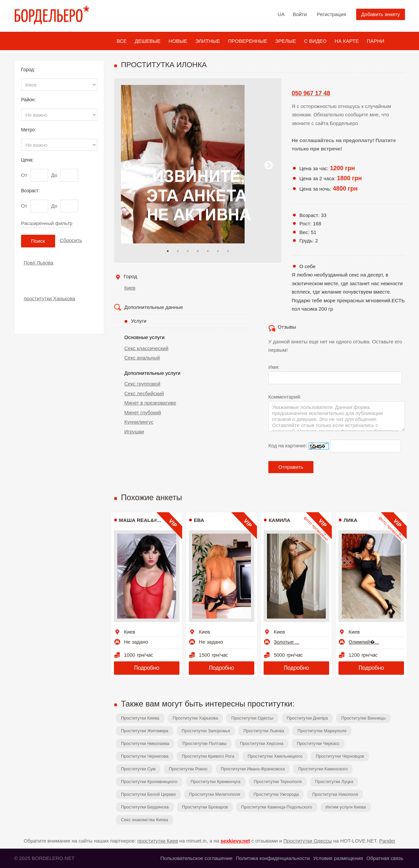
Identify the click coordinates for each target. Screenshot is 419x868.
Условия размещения (338, 858)
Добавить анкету (381, 14)
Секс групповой (142, 384)
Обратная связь (385, 858)
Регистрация (331, 14)
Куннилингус (139, 422)
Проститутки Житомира (145, 731)
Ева (199, 520)
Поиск (38, 241)
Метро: (29, 130)
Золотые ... (287, 642)
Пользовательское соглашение (196, 858)
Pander (387, 841)
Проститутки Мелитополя (215, 794)
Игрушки (134, 431)
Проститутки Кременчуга (216, 782)
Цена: (27, 160)
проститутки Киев (158, 841)
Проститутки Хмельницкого (275, 756)
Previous (127, 166)
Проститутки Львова (264, 731)
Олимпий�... (364, 642)
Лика (350, 520)
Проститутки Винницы (363, 718)
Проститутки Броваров (205, 807)
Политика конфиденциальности (273, 858)
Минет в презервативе (150, 403)
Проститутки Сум (138, 769)
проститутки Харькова (49, 298)
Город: (28, 70)
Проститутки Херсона (262, 743)
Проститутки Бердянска (145, 807)
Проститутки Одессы (252, 718)
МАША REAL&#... (140, 520)
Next (269, 166)
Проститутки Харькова (195, 718)
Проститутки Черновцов (340, 756)
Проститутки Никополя (335, 794)
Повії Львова (39, 263)
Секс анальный (142, 358)
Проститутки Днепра (307, 718)
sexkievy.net (235, 841)
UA (281, 14)
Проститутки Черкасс (318, 743)
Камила (280, 520)
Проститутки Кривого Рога (208, 756)
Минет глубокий (143, 412)
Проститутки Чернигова (145, 756)
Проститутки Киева (140, 718)
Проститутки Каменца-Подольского (277, 807)
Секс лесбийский (144, 393)
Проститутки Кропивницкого (149, 782)
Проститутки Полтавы (204, 743)
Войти (300, 14)
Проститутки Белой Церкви (148, 794)
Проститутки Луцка (334, 782)
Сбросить (71, 240)
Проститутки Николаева (145, 743)
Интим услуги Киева (346, 807)
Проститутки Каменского (323, 769)
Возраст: (30, 191)
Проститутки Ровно (188, 769)
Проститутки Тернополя (278, 782)
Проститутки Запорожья (206, 731)
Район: (28, 100)
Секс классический (146, 348)
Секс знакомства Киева (145, 820)
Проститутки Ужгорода (276, 794)
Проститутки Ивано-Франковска (253, 769)
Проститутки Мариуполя (322, 731)
